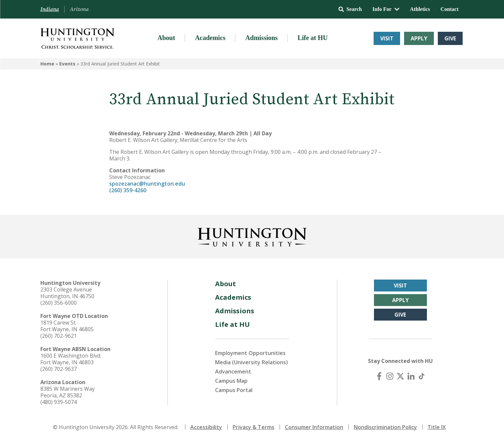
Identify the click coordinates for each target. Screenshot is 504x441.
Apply (419, 38)
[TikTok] (422, 376)
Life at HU (313, 38)
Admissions (261, 38)
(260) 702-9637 (59, 369)
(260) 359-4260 (128, 190)
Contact (449, 9)
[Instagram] (390, 376)
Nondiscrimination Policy (385, 427)
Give (450, 38)
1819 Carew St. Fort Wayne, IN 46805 (67, 326)
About (166, 38)
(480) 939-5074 (59, 402)
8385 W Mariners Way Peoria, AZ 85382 (68, 392)
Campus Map (231, 381)
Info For (386, 9)
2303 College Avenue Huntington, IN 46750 (67, 293)
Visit (387, 38)
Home (47, 64)
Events (67, 64)
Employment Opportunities (250, 353)
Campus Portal (234, 390)
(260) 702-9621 (59, 336)
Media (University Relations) (252, 362)
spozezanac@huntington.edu (147, 184)
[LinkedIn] (411, 376)
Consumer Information (314, 427)
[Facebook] (379, 376)
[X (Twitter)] (400, 376)
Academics (210, 38)
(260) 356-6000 (59, 303)
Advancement (233, 372)
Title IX (437, 427)
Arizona (79, 9)
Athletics (420, 9)
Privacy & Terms (253, 427)
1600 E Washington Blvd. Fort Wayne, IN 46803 (71, 359)
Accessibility (206, 427)
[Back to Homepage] (252, 236)
